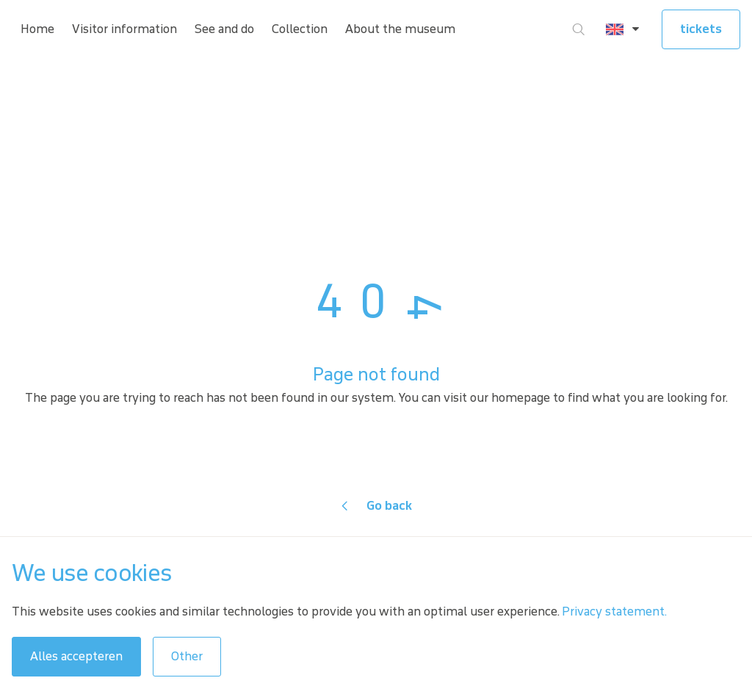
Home (37, 29)
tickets (701, 29)
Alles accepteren (76, 656)
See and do (224, 29)
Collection (300, 29)
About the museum (400, 29)
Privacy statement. (614, 611)
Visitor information (124, 29)
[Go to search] (579, 29)
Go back (389, 506)
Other (187, 656)
